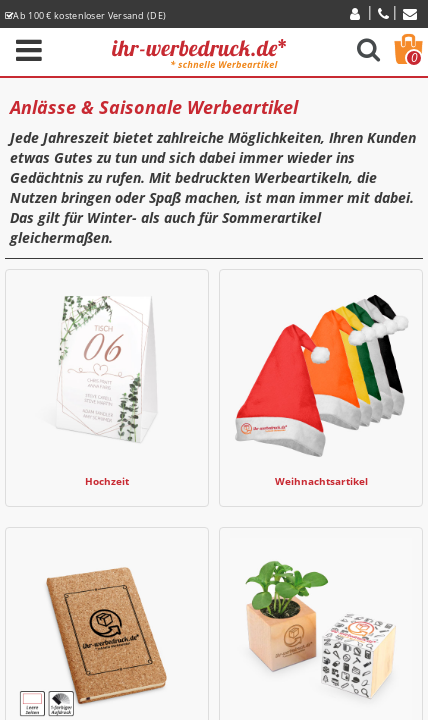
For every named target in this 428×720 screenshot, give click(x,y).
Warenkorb (414, 58)
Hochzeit (107, 481)
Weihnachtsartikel (321, 481)
